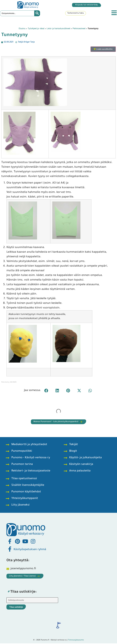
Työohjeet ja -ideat (36, 29)
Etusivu (22, 29)
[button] (46, 391)
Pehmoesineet (79, 29)
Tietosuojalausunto (76, 640)
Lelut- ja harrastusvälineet (58, 29)
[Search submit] (37, 14)
